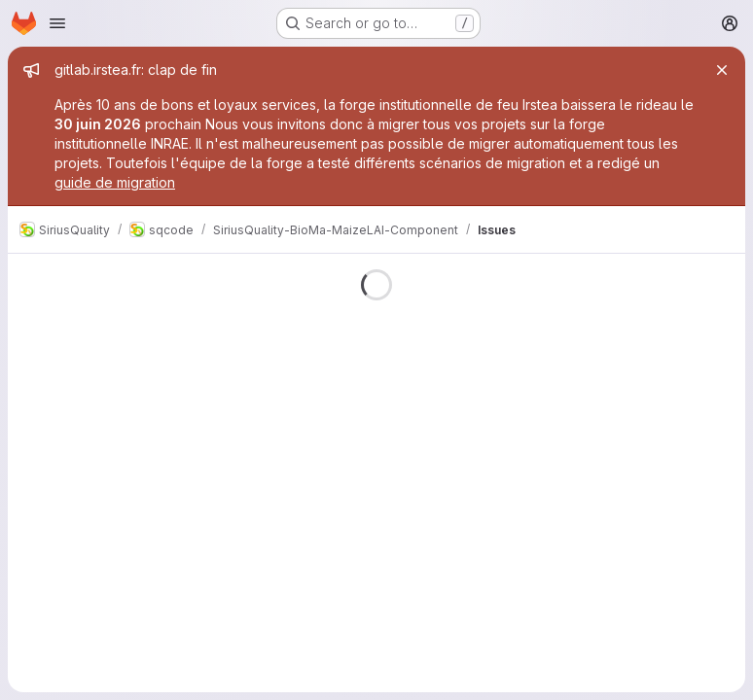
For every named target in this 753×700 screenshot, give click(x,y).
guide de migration (115, 182)
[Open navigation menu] (57, 23)
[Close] (722, 70)
